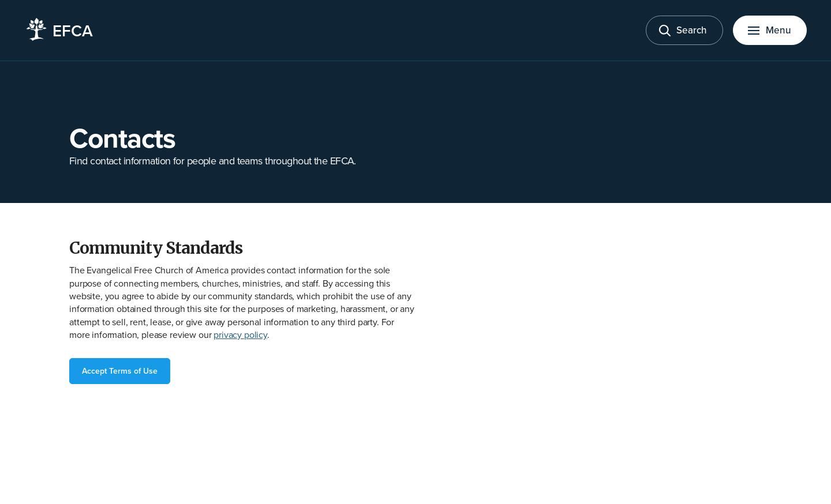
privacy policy (240, 334)
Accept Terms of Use (120, 371)
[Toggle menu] (770, 30)
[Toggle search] (684, 30)
